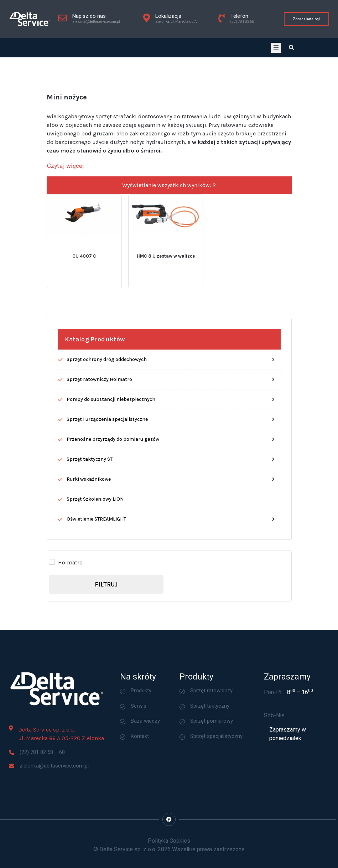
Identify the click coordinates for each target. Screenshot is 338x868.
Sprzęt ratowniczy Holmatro (99, 434)
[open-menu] (276, 48)
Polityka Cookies (169, 841)
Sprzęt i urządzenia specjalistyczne (107, 474)
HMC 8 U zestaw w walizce (166, 311)
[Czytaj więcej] (66, 221)
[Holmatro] (52, 617)
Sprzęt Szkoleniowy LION (95, 554)
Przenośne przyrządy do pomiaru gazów (113, 494)
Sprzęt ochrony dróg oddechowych (107, 414)
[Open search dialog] (292, 48)
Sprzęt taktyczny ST (90, 514)
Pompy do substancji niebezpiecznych (111, 454)
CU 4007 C (84, 311)
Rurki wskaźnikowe (89, 534)
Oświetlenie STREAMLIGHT (96, 573)
